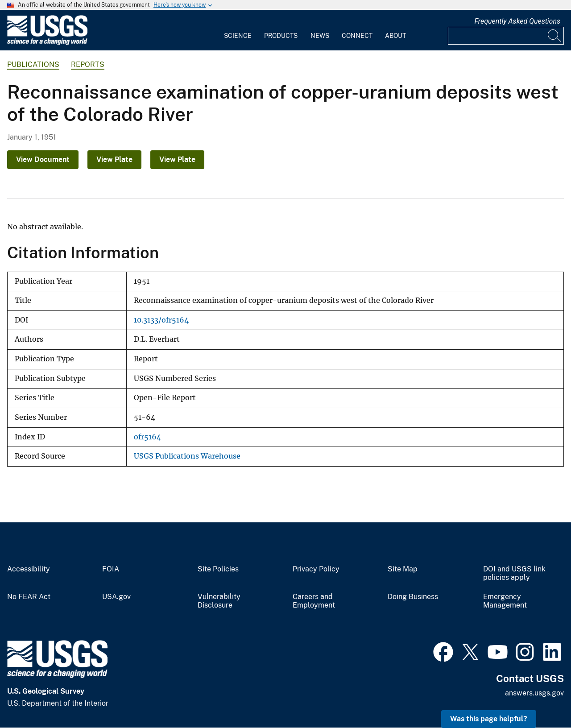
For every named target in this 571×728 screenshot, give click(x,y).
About (395, 36)
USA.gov (116, 597)
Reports (88, 64)
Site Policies (218, 569)
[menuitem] (238, 30)
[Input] (506, 36)
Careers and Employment (314, 601)
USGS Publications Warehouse (187, 456)
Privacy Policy (316, 569)
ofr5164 (147, 437)
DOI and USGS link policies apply (514, 573)
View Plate (114, 159)
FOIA (111, 569)
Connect (357, 36)
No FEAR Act (29, 597)
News (320, 36)
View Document (43, 159)
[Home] (47, 43)
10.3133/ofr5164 (161, 320)
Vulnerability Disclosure (219, 601)
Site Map (403, 569)
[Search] (555, 36)
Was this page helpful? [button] (489, 719)
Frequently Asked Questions (517, 21)
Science (238, 36)
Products (281, 36)
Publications (33, 64)
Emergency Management (505, 601)
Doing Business (413, 597)
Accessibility (29, 569)
